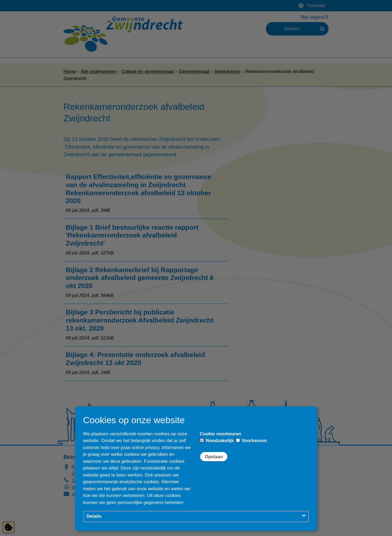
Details (94, 516)
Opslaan (214, 457)
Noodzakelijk (217, 441)
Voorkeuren (252, 441)
